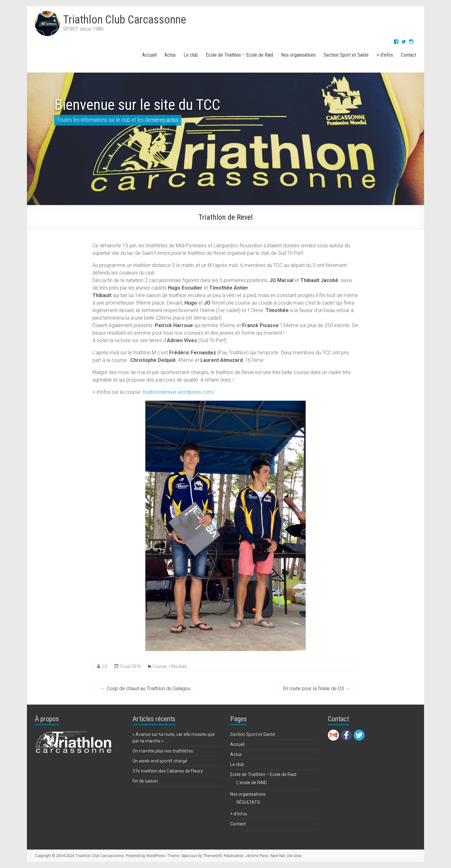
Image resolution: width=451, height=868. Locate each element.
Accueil (149, 55)
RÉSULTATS (248, 802)
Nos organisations (298, 55)
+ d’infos (385, 55)
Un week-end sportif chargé (160, 761)
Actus (170, 55)
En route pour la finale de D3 (317, 688)
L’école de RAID (252, 783)
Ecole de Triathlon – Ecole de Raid (239, 55)
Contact (409, 55)
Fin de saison (145, 781)
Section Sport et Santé (346, 55)
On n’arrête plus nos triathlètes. (163, 751)
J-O (104, 666)
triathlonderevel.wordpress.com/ (179, 392)
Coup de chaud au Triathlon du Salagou (145, 688)
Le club (191, 55)
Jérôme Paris (257, 856)
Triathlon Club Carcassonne (124, 20)
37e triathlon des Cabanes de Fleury (168, 771)
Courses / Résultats (170, 666)
